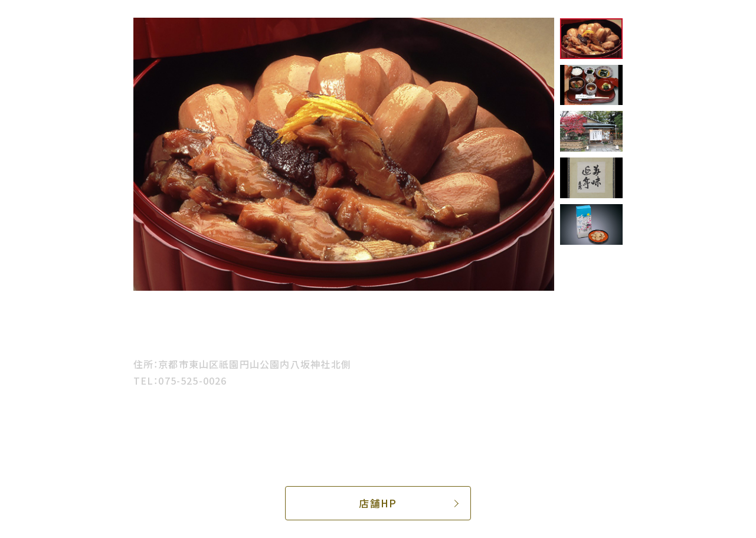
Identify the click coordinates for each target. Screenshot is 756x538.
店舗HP (378, 503)
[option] (344, 154)
